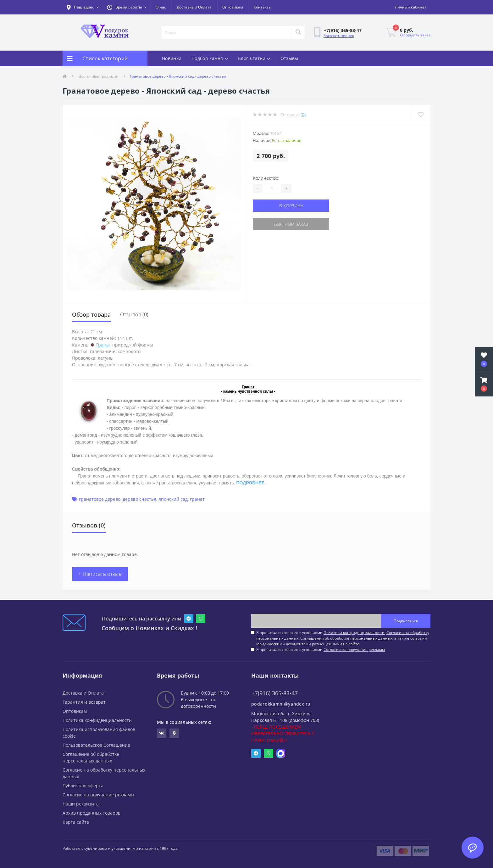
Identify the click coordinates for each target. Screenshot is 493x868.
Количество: (266, 178)
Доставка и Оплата (194, 7)
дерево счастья (139, 499)
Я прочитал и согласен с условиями (321, 650)
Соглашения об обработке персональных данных (346, 638)
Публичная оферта (83, 786)
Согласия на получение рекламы (354, 650)
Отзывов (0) (134, 314)
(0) (303, 115)
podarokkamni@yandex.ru (281, 704)
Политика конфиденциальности (97, 720)
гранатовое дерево (100, 499)
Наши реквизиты (81, 804)
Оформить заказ (415, 35)
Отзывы (289, 58)
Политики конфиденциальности (354, 633)
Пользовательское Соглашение (96, 745)
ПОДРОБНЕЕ (250, 483)
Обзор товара (91, 314)
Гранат (104, 345)
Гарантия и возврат (84, 702)
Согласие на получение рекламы (98, 795)
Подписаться (406, 621)
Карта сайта (76, 822)
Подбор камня (210, 58)
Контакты (263, 7)
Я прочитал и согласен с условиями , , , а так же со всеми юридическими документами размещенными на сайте (343, 638)
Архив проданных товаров (91, 813)
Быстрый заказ (291, 224)
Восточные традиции (99, 76)
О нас (161, 7)
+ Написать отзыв (100, 574)
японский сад (173, 499)
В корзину (291, 206)
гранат (197, 499)
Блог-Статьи (254, 58)
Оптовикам (233, 7)
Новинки (172, 58)
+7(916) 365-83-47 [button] (275, 693)
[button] (127, 7)
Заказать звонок (339, 36)
